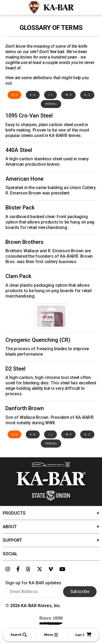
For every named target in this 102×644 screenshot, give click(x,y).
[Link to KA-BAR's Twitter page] (40, 569)
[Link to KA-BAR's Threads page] (28, 569)
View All (51, 104)
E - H (33, 95)
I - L (50, 95)
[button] (19, 635)
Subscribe (80, 592)
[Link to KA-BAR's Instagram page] (8, 569)
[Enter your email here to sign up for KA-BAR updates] (34, 592)
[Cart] (83, 635)
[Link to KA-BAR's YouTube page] (62, 569)
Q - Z (87, 95)
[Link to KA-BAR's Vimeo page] (51, 569)
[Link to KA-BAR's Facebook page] (18, 569)
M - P (69, 95)
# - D (15, 95)
